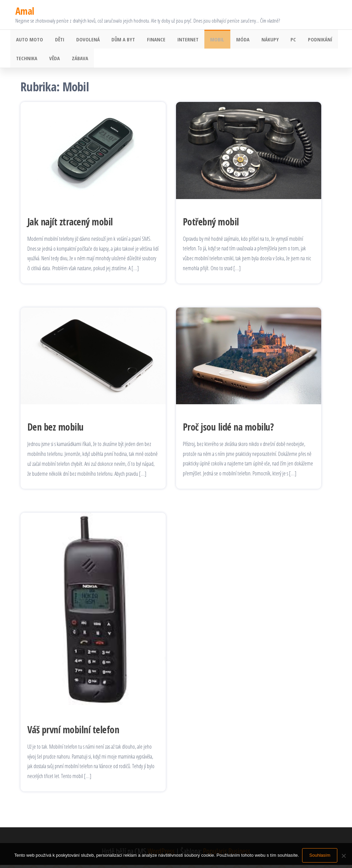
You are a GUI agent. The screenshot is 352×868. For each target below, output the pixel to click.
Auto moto (29, 40)
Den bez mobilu (56, 430)
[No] (343, 856)
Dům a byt (118, 40)
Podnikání (303, 40)
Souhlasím (320, 856)
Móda (231, 40)
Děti (57, 40)
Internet (179, 40)
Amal (25, 11)
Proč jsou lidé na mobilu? (228, 430)
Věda (52, 61)
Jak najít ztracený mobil (70, 225)
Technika (26, 61)
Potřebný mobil (211, 225)
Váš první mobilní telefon (73, 733)
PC (278, 40)
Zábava (76, 61)
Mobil (207, 40)
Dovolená (84, 40)
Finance (149, 40)
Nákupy (256, 40)
